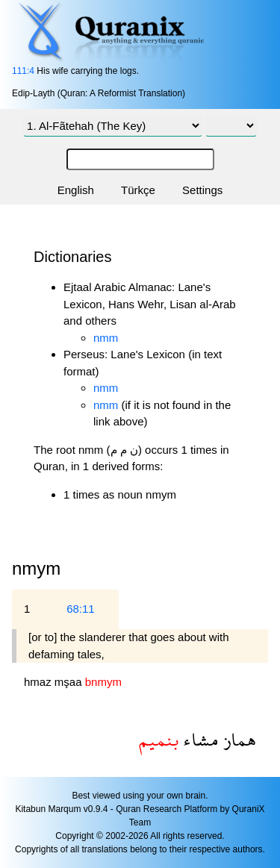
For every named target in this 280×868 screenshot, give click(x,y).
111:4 (23, 71)
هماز (237, 739)
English (76, 190)
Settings (202, 190)
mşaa (70, 682)
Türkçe (138, 190)
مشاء (199, 739)
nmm (106, 338)
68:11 (81, 609)
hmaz (39, 682)
